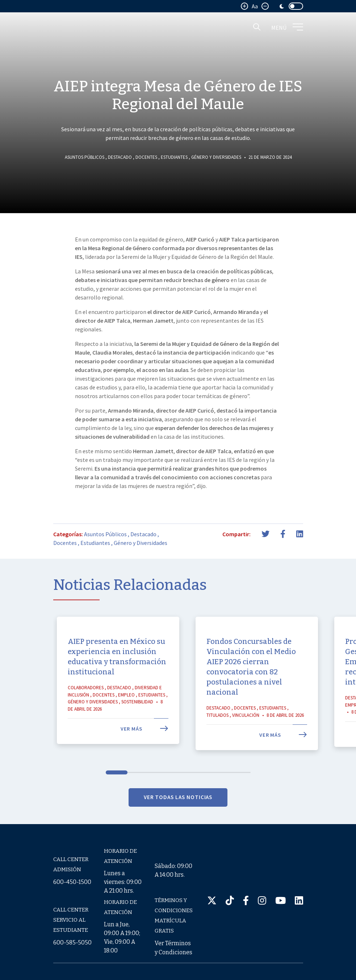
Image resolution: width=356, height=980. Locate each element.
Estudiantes (174, 157)
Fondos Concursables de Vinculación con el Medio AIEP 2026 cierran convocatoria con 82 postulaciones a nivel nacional (251, 698)
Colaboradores (86, 719)
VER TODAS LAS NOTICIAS (178, 828)
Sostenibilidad (137, 733)
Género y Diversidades (216, 157)
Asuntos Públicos (85, 157)
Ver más (145, 760)
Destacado (120, 157)
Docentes (146, 157)
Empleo (126, 726)
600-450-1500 (72, 882)
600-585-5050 (72, 942)
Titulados (217, 746)
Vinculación (246, 746)
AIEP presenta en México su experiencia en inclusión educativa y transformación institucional (117, 688)
